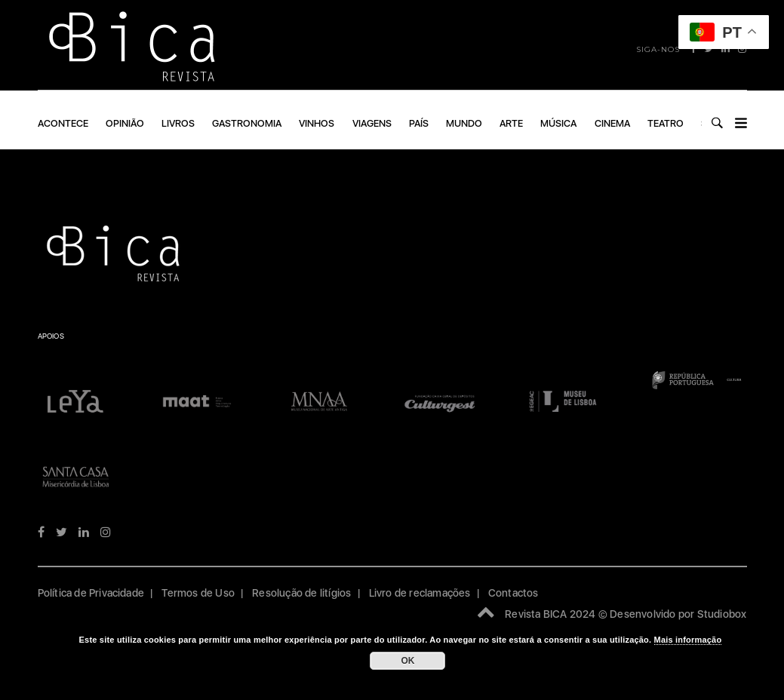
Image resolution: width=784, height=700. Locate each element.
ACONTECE (63, 123)
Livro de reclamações (420, 593)
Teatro (666, 123)
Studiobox (722, 614)
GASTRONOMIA (247, 123)
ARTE (511, 123)
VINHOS (317, 123)
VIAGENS (372, 123)
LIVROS (178, 123)
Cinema (612, 123)
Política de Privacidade (91, 593)
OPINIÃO (125, 123)
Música (558, 123)
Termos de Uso (198, 593)
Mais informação (688, 640)
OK (407, 661)
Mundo (464, 123)
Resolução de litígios (301, 593)
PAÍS (419, 123)
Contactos (513, 593)
